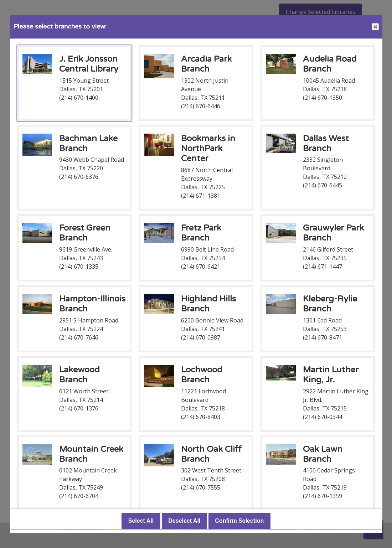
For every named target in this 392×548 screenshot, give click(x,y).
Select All (141, 521)
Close (375, 27)
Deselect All (184, 521)
